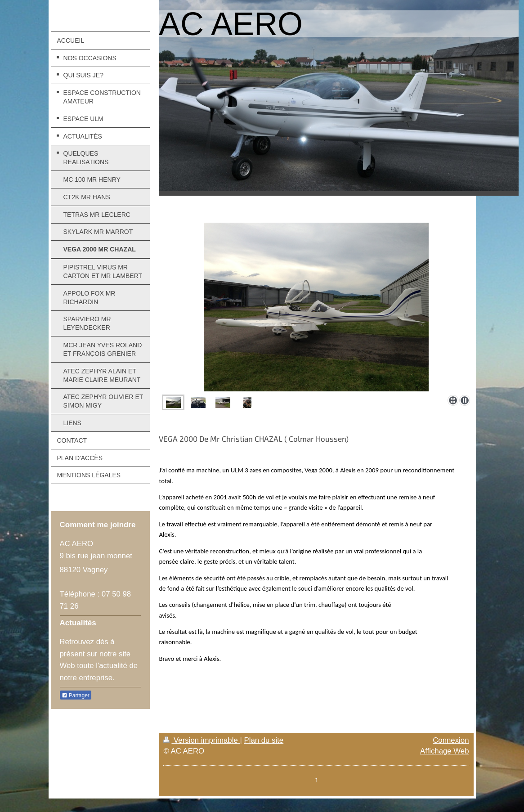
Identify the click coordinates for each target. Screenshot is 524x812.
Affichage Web (445, 751)
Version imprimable (202, 740)
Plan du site (264, 740)
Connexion (451, 740)
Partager (76, 695)
